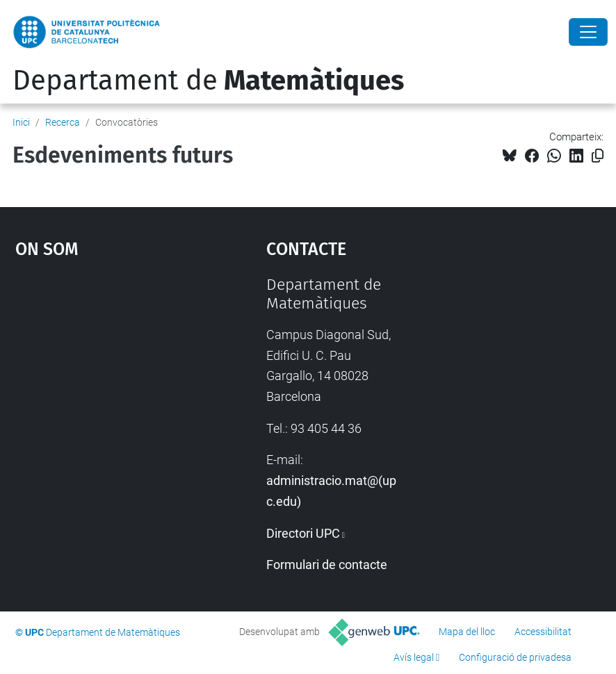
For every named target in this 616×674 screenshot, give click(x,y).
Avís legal (414, 657)
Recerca (63, 122)
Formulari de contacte (327, 565)
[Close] (588, 32)
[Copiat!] (598, 156)
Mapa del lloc (467, 632)
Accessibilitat (543, 632)
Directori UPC (303, 533)
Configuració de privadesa (515, 657)
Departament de (208, 81)
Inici (21, 122)
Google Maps (107, 379)
